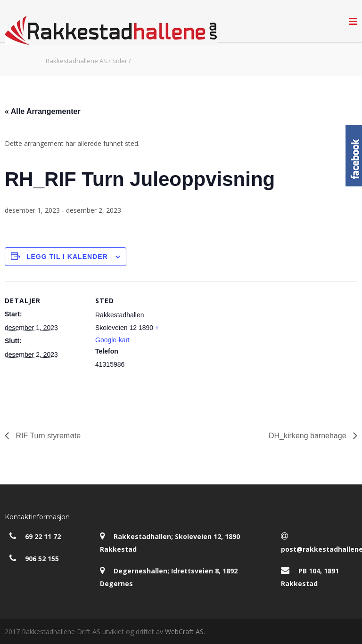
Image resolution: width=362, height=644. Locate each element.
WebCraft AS (184, 632)
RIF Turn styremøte (47, 436)
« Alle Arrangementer (43, 111)
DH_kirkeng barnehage (309, 436)
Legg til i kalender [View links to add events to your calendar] (67, 257)
